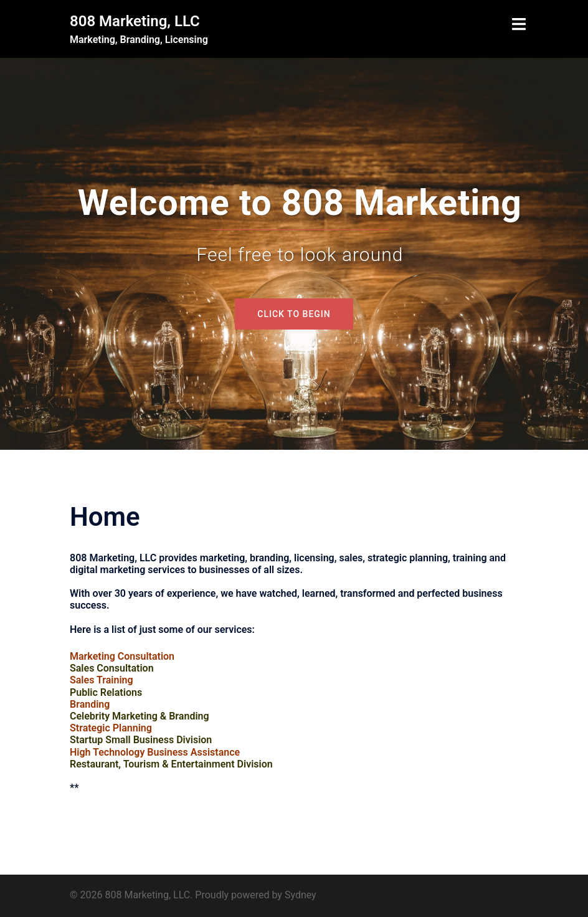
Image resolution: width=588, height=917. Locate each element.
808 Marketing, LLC (135, 21)
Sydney (301, 895)
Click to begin (294, 314)
